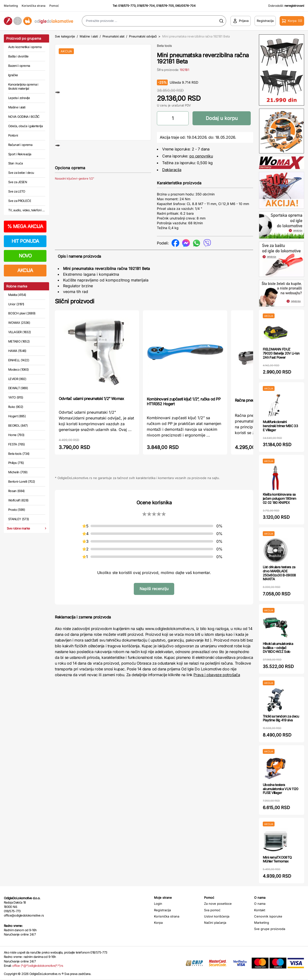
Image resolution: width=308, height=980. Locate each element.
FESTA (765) (17, 444)
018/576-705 (165, 6)
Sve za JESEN (18, 182)
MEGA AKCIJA (25, 226)
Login (158, 904)
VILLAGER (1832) (19, 332)
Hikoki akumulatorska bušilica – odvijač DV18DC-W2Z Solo (278, 648)
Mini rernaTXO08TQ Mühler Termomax (277, 859)
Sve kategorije (65, 36)
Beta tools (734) (19, 454)
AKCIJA (25, 270)
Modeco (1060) (19, 369)
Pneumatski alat (113, 36)
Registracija (162, 910)
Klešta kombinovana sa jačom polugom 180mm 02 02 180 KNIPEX (279, 498)
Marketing (11, 6)
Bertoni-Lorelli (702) (22, 481)
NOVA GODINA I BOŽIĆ (24, 117)
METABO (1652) (19, 341)
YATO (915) (16, 397)
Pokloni (13, 135)
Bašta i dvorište (18, 56)
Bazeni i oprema (19, 66)
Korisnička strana (34, 6)
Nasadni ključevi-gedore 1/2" (75, 194)
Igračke (13, 75)
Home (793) (16, 435)
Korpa (158, 923)
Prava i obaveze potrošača (217, 675)
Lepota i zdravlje (19, 98)
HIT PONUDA (25, 241)
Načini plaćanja (215, 923)
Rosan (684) (16, 491)
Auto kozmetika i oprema (25, 47)
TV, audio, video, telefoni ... (26, 210)
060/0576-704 (185, 6)
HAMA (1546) (17, 351)
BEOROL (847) (18, 425)
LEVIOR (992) (17, 379)
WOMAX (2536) (19, 323)
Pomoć (54, 6)
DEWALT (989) (18, 388)
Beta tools (164, 46)
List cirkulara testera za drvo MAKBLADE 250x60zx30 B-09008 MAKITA (279, 573)
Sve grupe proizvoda (270, 929)
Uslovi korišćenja (217, 916)
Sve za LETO (17, 191)
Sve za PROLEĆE (20, 201)
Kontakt (260, 910)
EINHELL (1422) (19, 360)
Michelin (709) (18, 472)
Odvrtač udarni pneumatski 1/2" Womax (91, 399)
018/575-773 (127, 6)
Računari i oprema (20, 145)
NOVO (25, 256)
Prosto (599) (17, 510)
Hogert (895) (17, 416)
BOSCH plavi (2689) (22, 313)
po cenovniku (201, 156)
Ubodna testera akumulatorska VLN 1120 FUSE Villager (281, 789)
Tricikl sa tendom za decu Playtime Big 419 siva (281, 718)
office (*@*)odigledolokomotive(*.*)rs (38, 966)
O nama (260, 904)
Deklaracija (172, 170)
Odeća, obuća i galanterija (25, 126)
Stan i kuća (15, 163)
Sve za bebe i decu (21, 173)
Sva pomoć (212, 910)
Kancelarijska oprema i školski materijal (23, 87)
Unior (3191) (16, 304)
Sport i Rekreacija (20, 154)
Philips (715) (16, 463)
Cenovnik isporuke (268, 916)
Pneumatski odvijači (143, 36)
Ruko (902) (16, 407)
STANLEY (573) (19, 519)
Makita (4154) (17, 295)
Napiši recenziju (154, 589)
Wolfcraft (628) (18, 500)
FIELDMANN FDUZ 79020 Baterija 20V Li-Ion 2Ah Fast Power (281, 353)
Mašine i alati (17, 107)
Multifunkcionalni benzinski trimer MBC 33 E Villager (280, 426)
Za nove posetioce (218, 904)
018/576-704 (146, 6)
